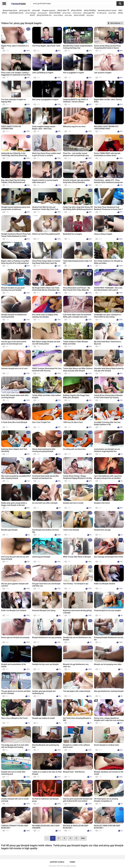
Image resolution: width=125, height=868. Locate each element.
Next (83, 838)
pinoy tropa (67, 13)
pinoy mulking (58, 15)
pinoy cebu (68, 15)
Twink (18, 4)
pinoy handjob (55, 13)
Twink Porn (60, 866)
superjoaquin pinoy (16, 13)
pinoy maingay (31, 13)
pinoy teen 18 (63, 10)
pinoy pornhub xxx (44, 15)
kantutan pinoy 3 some (107, 10)
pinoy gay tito (25, 10)
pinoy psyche (42, 13)
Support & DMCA (57, 862)
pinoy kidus (112, 13)
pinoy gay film (89, 13)
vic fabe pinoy (102, 13)
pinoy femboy (90, 10)
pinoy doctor (77, 10)
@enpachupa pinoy (10, 10)
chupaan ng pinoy (49, 10)
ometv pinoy (77, 13)
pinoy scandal (79, 15)
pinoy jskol (90, 15)
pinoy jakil (36, 10)
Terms (72, 862)
